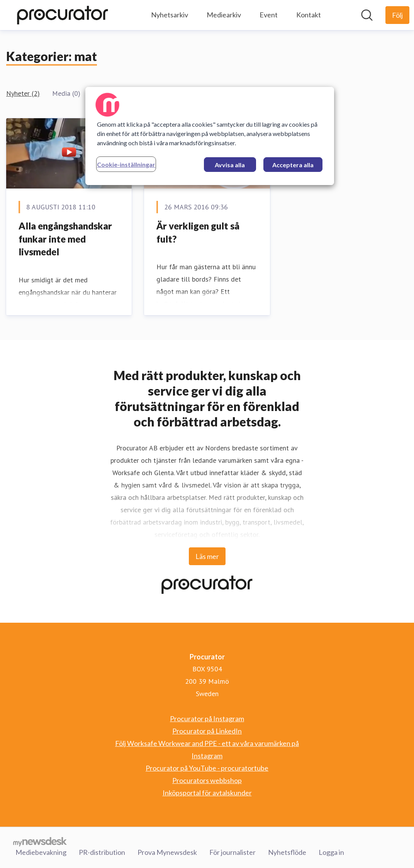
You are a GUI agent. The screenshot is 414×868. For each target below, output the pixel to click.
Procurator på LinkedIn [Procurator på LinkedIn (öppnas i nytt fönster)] (207, 731)
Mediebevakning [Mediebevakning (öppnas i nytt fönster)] (41, 852)
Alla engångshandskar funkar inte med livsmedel (65, 239)
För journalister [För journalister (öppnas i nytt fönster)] (232, 852)
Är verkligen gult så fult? (198, 232)
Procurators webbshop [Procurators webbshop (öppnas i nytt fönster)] (207, 780)
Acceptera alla (293, 165)
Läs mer (207, 556)
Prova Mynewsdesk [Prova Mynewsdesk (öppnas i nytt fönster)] (167, 852)
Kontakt (309, 15)
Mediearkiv (224, 15)
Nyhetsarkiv (170, 15)
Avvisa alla (230, 165)
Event (269, 15)
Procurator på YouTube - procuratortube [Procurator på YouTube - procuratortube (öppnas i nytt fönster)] (207, 768)
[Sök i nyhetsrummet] (367, 15)
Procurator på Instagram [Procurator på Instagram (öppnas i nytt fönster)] (207, 719)
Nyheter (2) (23, 93)
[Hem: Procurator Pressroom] (63, 15)
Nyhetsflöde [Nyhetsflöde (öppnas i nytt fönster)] (287, 852)
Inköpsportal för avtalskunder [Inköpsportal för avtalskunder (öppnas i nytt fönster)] (207, 793)
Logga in (331, 852)
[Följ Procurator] (397, 15)
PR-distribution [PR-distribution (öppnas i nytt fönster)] (102, 852)
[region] (210, 136)
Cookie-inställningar (126, 164)
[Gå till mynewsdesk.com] (40, 841)
